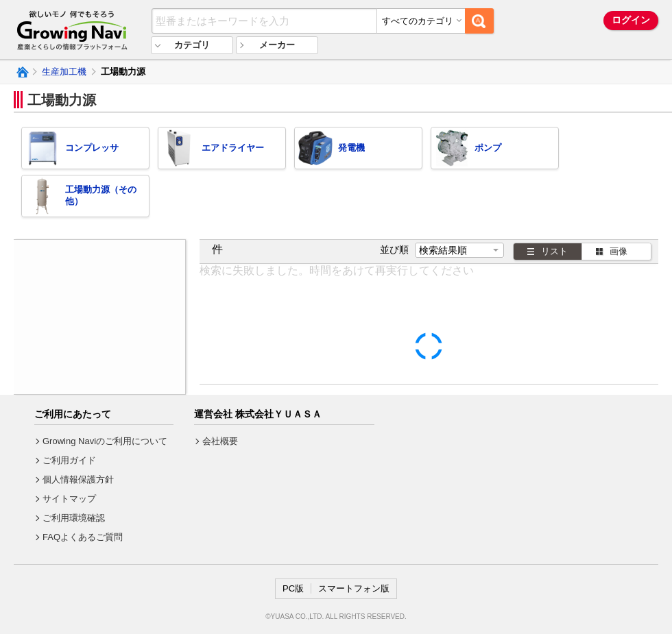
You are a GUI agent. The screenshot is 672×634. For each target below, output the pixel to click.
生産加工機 (64, 72)
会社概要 (220, 441)
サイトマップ (69, 499)
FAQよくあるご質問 (83, 537)
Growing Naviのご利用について (105, 441)
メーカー (277, 45)
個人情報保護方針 (78, 479)
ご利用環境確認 (74, 518)
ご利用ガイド (69, 460)
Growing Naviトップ (22, 72)
